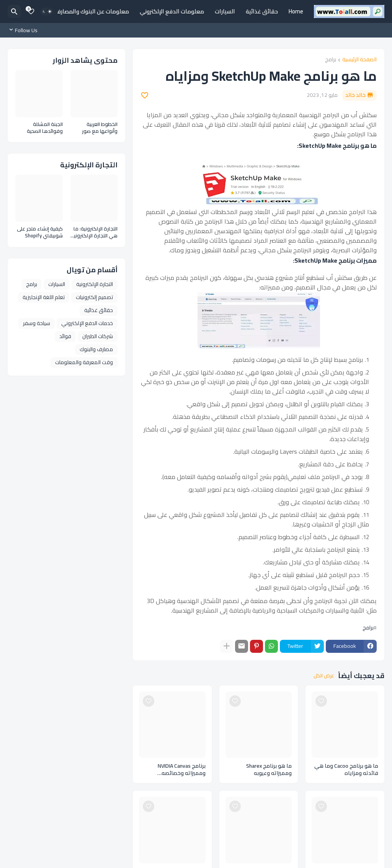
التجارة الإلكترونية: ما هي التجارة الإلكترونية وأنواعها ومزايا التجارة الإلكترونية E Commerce (94, 232)
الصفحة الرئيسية (359, 60)
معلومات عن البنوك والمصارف (92, 11)
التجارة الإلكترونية (95, 284)
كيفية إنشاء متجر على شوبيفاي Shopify (40, 232)
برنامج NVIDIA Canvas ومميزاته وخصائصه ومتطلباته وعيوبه (182, 770)
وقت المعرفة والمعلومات (84, 362)
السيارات (225, 11)
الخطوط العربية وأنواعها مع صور (100, 128)
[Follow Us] (24, 30)
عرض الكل (324, 676)
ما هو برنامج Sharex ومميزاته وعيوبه (269, 770)
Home (296, 11)
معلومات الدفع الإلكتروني (172, 11)
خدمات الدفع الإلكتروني (87, 323)
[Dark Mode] (47, 11)
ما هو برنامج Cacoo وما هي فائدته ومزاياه (346, 770)
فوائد (65, 336)
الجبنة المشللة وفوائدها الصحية (45, 128)
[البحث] (14, 11)
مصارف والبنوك (96, 349)
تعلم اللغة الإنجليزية (44, 297)
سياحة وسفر (37, 323)
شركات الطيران (98, 336)
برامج (331, 60)
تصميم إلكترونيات (94, 297)
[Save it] (145, 95)
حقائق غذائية (262, 11)
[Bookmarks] (31, 11)
